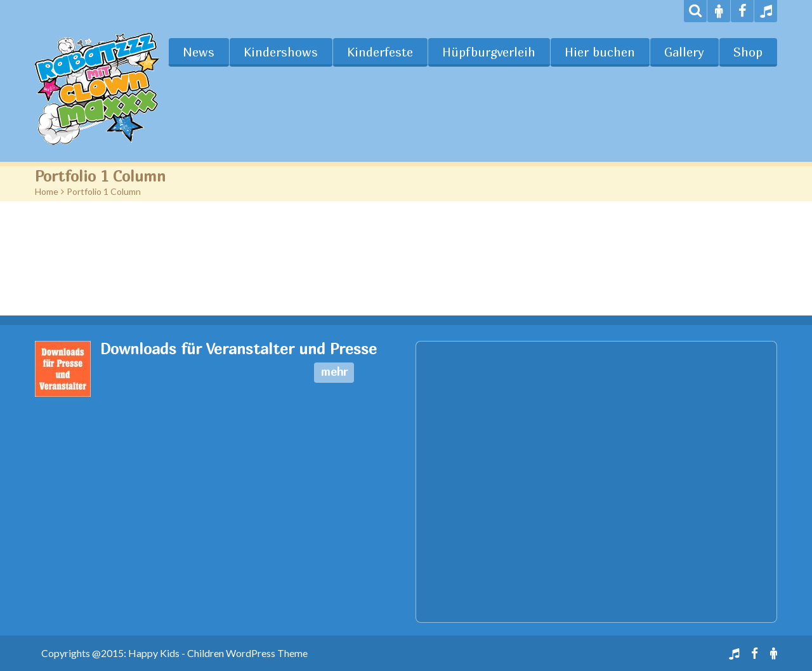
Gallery (684, 52)
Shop (748, 52)
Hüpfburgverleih (489, 52)
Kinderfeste (380, 52)
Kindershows (281, 52)
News (199, 52)
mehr (334, 372)
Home (47, 191)
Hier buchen (600, 52)
